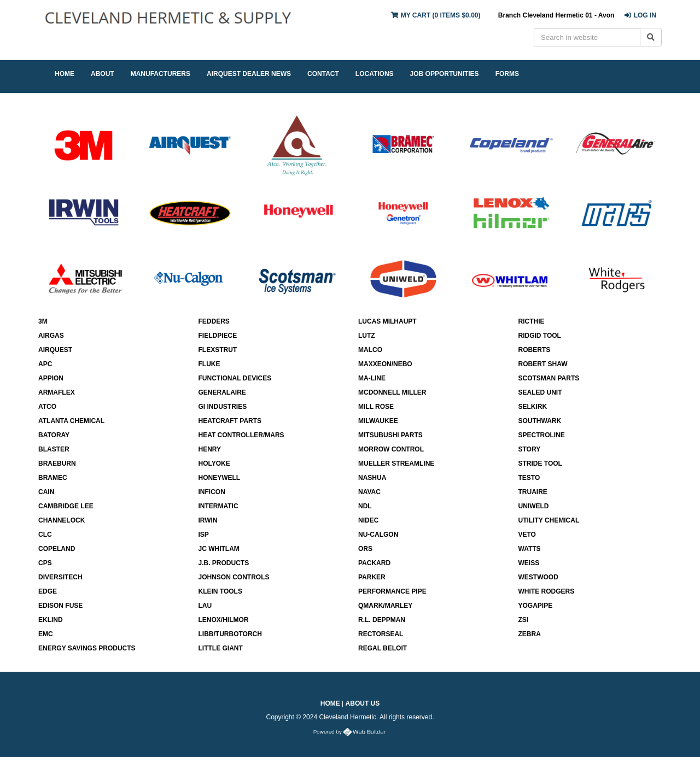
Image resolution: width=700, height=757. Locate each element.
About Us (363, 703)
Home (330, 703)
